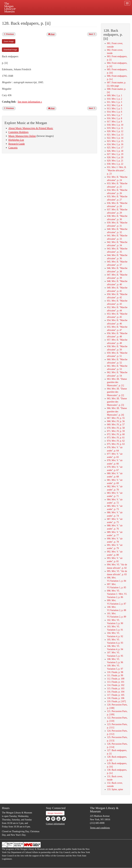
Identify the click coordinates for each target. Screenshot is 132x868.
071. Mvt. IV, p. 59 (116, 431)
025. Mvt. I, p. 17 (115, 148)
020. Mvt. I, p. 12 (115, 131)
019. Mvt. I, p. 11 (115, 128)
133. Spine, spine (115, 789)
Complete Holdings (18, 132)
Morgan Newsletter (55, 813)
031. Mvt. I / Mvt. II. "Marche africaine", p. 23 (117, 170)
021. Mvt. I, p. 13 (115, 135)
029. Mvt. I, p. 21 (115, 161)
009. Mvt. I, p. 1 (115, 95)
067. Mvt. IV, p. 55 (116, 418)
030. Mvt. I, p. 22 (115, 164)
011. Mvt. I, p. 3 (114, 102)
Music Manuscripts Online (22, 136)
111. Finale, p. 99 (115, 675)
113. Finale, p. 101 (116, 682)
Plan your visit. (35, 17)
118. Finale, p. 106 (116, 698)
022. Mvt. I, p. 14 (115, 138)
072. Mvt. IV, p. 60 (116, 434)
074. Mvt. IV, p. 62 (116, 441)
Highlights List (16, 140)
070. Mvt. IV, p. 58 (116, 428)
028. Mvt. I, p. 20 (115, 157)
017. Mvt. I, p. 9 (115, 122)
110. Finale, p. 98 (115, 672)
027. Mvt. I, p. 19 (115, 154)
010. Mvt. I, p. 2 (115, 99)
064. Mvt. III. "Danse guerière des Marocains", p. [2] (117, 392)
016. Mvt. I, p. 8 (115, 118)
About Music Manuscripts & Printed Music (31, 128)
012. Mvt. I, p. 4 (115, 105)
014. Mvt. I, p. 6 (115, 112)
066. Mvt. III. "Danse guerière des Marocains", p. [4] (117, 411)
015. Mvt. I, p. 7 (115, 115)
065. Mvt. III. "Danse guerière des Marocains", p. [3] (117, 402)
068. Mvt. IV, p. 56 (116, 421)
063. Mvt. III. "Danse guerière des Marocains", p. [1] (117, 382)
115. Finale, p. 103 (116, 688)
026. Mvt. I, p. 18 (115, 151)
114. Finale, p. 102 (116, 685)
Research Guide (17, 144)
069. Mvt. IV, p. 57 (116, 424)
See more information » (30, 102)
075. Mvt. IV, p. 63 (116, 444)
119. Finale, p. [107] (116, 701)
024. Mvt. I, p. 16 (115, 144)
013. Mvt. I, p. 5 (115, 109)
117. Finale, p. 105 (116, 695)
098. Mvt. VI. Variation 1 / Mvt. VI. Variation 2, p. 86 (117, 594)
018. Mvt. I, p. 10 (115, 125)
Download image (10, 50)
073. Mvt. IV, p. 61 (116, 438)
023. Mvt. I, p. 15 (115, 141)
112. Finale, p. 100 (116, 679)
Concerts (13, 148)
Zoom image (9, 41)
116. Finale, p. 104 (116, 692)
